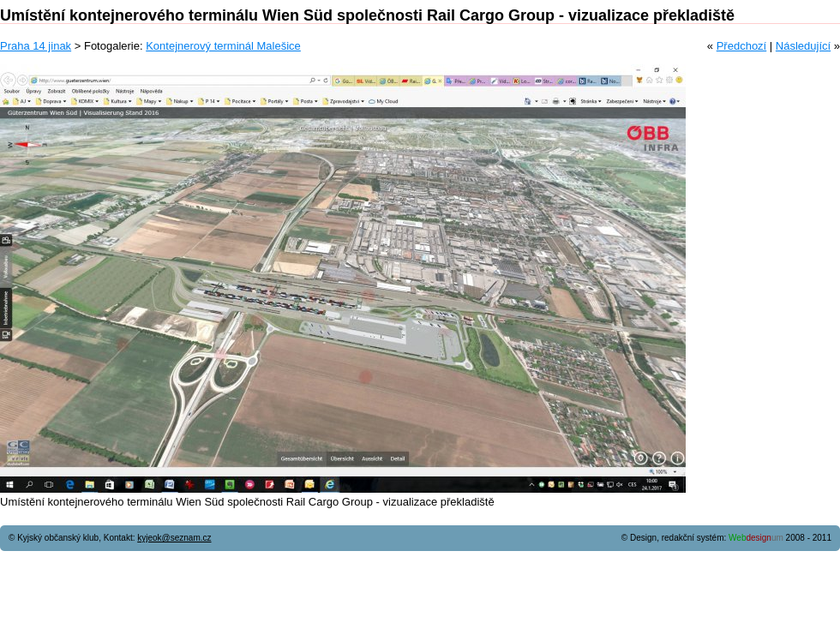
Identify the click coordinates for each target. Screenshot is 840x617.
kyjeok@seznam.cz (174, 538)
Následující (803, 46)
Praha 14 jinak (36, 46)
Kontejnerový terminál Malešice (223, 46)
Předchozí (742, 46)
